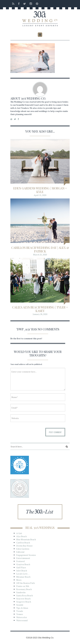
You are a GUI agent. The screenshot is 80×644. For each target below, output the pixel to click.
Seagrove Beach (24, 602)
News (19, 580)
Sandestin (21, 592)
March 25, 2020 (40, 255)
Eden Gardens (23, 549)
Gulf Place (21, 567)
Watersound (22, 620)
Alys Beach (21, 536)
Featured (20, 561)
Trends (20, 611)
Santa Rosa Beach (25, 595)
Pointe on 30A (23, 586)
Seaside (20, 605)
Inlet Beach (22, 571)
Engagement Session (26, 555)
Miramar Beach (23, 577)
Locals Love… (23, 574)
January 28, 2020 (40, 314)
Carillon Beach (23, 543)
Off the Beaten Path (25, 583)
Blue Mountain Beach (26, 539)
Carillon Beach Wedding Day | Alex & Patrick (40, 249)
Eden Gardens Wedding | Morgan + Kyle (40, 190)
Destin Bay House (24, 546)
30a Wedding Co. (33, 98)
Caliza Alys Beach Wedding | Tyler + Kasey (40, 309)
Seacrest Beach (23, 599)
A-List (19, 533)
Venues (20, 614)
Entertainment (23, 558)
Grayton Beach (23, 564)
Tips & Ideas (22, 608)
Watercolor (22, 617)
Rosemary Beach (24, 589)
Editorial (20, 552)
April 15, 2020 (40, 195)
